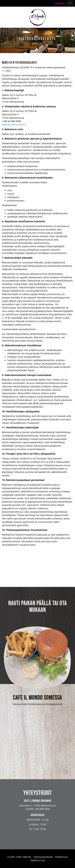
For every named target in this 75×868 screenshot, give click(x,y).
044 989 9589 (42, 809)
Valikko (60, 3)
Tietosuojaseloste (43, 857)
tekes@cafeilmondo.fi (14, 125)
